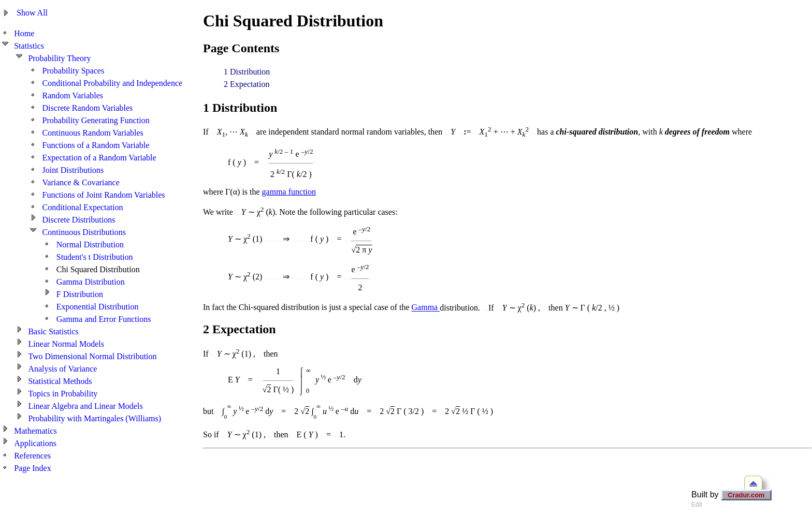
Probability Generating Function (96, 120)
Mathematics (35, 431)
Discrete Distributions (79, 220)
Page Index (33, 468)
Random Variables (73, 95)
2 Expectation (247, 84)
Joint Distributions (73, 170)
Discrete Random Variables (88, 108)
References (32, 456)
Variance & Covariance (81, 182)
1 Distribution (247, 72)
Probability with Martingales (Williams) (95, 418)
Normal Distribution (90, 245)
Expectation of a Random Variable (99, 158)
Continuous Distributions (84, 232)
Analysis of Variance (62, 369)
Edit (697, 505)
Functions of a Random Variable (96, 145)
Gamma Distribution (91, 282)
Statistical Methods (60, 381)
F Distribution (80, 294)
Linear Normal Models (66, 344)
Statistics (29, 46)
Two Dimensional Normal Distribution (92, 356)
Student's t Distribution (95, 257)
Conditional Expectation (83, 207)
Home (24, 33)
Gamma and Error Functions (104, 319)
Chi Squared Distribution (98, 269)
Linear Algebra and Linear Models (85, 406)
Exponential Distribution (98, 307)
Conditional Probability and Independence (113, 83)
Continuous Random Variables (93, 133)
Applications (35, 443)
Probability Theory (59, 58)
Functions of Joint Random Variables (104, 195)
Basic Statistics (53, 331)
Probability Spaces (74, 71)
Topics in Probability (63, 394)
